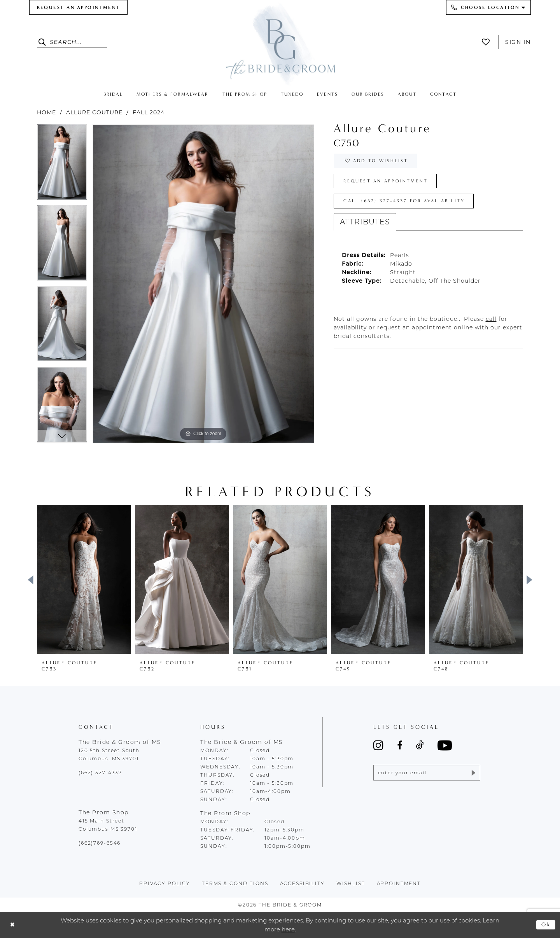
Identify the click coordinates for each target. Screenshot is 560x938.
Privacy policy (165, 883)
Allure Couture (94, 112)
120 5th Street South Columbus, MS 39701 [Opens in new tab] (109, 754)
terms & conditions (235, 883)
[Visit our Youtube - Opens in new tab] (445, 745)
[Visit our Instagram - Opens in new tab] (378, 745)
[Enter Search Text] (72, 42)
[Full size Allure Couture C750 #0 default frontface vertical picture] (203, 284)
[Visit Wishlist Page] (488, 42)
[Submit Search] (43, 42)
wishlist (351, 883)
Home (46, 112)
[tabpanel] (62, 165)
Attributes (365, 224)
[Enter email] (427, 773)
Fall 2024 (149, 112)
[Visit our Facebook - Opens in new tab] (400, 745)
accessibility (302, 883)
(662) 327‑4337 (100, 773)
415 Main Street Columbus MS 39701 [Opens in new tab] (108, 825)
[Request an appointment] (78, 7)
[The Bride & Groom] (280, 44)
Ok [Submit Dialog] (546, 925)
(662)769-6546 (100, 843)
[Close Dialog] (13, 925)
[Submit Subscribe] (473, 773)
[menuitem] (78, 7)
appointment (399, 883)
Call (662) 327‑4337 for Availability (407, 203)
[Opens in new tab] (491, 321)
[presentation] (84, 579)
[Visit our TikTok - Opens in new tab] (420, 745)
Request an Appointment (387, 182)
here (288, 929)
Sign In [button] (518, 42)
